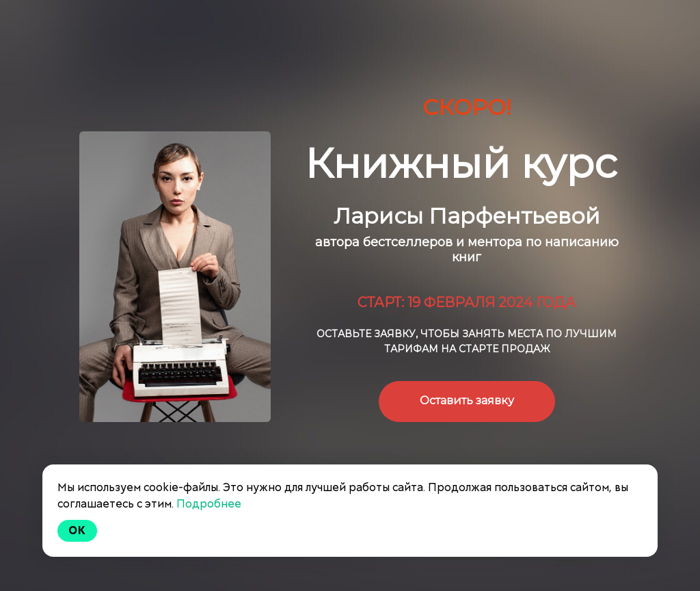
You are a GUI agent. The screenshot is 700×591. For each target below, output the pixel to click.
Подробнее (209, 504)
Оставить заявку (467, 400)
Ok (77, 530)
